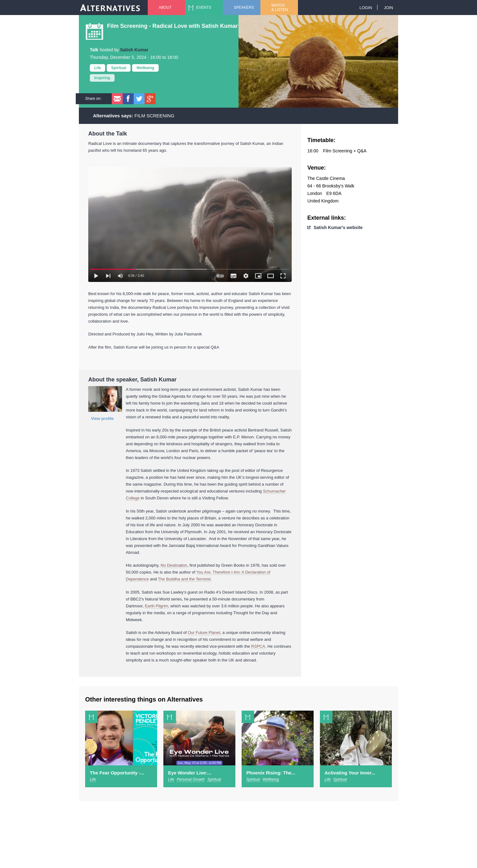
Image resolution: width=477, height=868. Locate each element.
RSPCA (258, 646)
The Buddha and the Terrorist (184, 579)
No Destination (174, 565)
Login (366, 8)
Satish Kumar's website (338, 227)
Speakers (244, 8)
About (165, 8)
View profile (103, 419)
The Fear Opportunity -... (117, 773)
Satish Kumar (134, 50)
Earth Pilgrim (156, 606)
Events (204, 8)
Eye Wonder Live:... (190, 773)
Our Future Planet (204, 633)
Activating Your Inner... (350, 773)
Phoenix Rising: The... (271, 773)
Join (388, 8)
